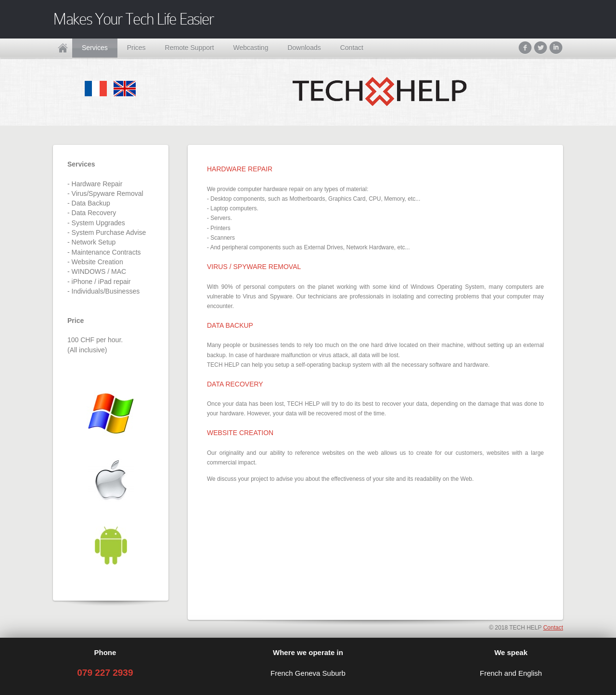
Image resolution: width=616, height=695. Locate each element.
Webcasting (251, 48)
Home (63, 48)
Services (95, 48)
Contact (352, 48)
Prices (136, 48)
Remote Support (190, 48)
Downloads (304, 48)
